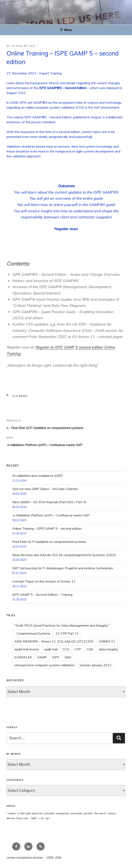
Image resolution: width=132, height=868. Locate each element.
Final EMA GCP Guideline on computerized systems (49, 542)
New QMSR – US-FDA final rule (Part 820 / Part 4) (49, 502)
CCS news (20, 396)
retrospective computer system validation (44, 665)
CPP (78, 649)
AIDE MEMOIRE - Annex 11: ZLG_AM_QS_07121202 (54, 641)
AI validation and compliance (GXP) (38, 476)
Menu (66, 30)
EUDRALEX (23, 657)
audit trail (51, 649)
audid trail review (27, 649)
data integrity (108, 649)
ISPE (56, 657)
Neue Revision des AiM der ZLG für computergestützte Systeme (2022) (64, 555)
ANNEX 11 (107, 641)
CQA (90, 649)
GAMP (42, 657)
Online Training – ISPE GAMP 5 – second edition (47, 528)
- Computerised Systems (32, 633)
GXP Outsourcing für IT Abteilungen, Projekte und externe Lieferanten (63, 568)
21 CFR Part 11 (67, 633)
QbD (68, 657)
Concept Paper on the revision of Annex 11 (44, 581)
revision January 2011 (96, 665)
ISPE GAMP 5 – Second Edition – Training (42, 595)
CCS (32, 46)
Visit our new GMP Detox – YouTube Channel (45, 489)
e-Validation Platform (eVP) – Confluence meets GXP (51, 515)
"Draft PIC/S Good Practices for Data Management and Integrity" (62, 625)
